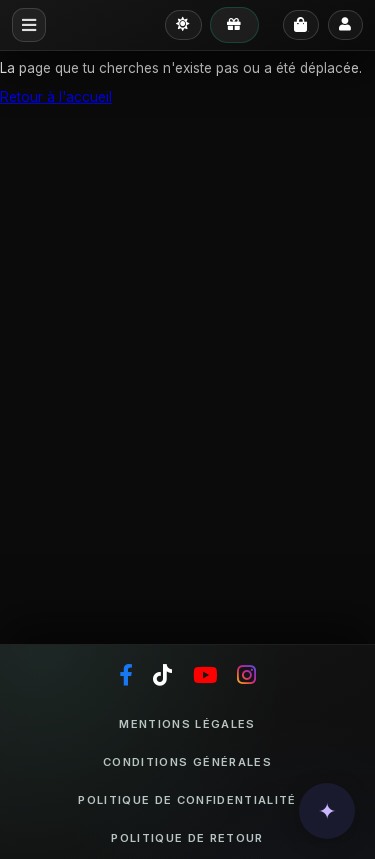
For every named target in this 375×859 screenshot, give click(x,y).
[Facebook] (126, 676)
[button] (327, 811)
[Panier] (301, 25)
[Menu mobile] (29, 25)
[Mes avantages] (234, 25)
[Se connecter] (345, 24)
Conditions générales (187, 762)
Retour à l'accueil (56, 97)
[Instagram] (246, 676)
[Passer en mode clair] (183, 24)
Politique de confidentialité (187, 800)
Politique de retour (187, 838)
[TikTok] (162, 676)
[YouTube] (205, 676)
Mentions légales (187, 724)
